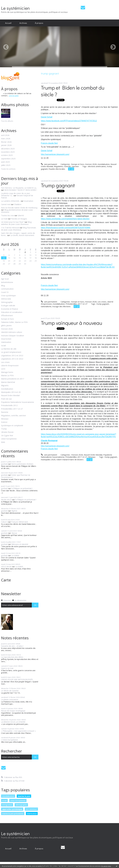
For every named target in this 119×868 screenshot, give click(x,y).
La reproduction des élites (12, 657)
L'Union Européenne (10, 740)
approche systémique (12, 809)
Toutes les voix (8, 215)
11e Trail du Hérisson (10, 228)
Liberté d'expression (10, 365)
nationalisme (46, 306)
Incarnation (29, 201)
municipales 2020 (48, 459)
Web (3, 442)
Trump (4, 429)
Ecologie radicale (8, 305)
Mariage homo (7, 372)
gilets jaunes (6, 325)
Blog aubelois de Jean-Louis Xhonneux (16, 223)
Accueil (8, 23)
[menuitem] (8, 23)
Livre (3, 369)
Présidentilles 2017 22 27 (12, 409)
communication (7, 289)
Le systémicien (15, 8)
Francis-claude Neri (49, 143)
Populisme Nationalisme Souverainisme (18, 402)
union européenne (18, 800)
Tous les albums (7, 121)
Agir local (5, 279)
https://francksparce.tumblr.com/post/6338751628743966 (66, 228)
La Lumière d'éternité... (11, 201)
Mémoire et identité (20, 544)
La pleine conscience (10, 699)
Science (4, 422)
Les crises (5, 362)
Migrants (5, 385)
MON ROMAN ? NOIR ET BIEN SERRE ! (21, 190)
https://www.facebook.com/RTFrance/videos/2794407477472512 (69, 121)
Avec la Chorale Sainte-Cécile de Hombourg (19, 208)
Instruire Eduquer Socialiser (13, 335)
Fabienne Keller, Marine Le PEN (14, 322)
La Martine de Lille (9, 349)
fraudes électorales (57, 169)
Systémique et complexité (12, 425)
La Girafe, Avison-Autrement (22, 235)
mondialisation (7, 389)
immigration (7, 805)
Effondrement (7, 315)
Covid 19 (5, 292)
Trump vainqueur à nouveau (72, 323)
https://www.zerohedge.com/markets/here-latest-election (65, 219)
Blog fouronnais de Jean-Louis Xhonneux (19, 229)
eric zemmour (31, 809)
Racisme (5, 412)
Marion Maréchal (8, 382)
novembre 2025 (8, 152)
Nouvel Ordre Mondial (10, 395)
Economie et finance (10, 309)
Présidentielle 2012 (9, 405)
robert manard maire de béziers (70, 459)
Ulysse (14, 533)
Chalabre (18, 204)
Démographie (7, 302)
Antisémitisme (7, 282)
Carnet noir (6, 204)
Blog (3, 285)
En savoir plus (106, 866)
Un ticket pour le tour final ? (13, 222)
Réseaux (5, 419)
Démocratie (6, 299)
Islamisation (6, 342)
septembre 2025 (8, 159)
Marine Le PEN (7, 375)
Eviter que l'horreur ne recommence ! (16, 476)
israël (4, 800)
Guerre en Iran (7, 668)
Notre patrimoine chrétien (22, 464)
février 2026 (6, 142)
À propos (39, 23)
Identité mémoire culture (12, 332)
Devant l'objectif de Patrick (17, 197)
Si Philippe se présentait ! (22, 488)
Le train (4, 219)
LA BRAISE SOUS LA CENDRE (13, 722)
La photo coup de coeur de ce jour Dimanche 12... (16, 194)
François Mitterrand (19, 522)
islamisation (32, 813)
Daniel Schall (47, 117)
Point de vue (6, 399)
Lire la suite (14, 96)
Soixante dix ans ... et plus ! (12, 646)
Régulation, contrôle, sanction (13, 415)
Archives (23, 23)
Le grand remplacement (11, 352)
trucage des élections (61, 306)
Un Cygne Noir (7, 435)
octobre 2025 (7, 155)
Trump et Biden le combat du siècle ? (73, 91)
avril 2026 (5, 135)
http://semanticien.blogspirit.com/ (55, 154)
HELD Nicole (6, 566)
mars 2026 (6, 138)
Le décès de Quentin (10, 691)
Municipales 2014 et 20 (11, 392)
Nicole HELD (6, 500)
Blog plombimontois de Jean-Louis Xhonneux (17, 211)
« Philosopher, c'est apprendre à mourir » (18, 731)
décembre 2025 (8, 149)
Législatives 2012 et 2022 (12, 355)
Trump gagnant (58, 185)
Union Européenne (9, 439)
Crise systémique (8, 295)
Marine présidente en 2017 (13, 379)
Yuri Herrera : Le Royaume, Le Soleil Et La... (19, 188)
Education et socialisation (12, 312)
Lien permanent (49, 164)
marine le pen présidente (13, 813)
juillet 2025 (6, 165)
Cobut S (4, 522)
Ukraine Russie (7, 432)
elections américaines (97, 166)
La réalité (15, 555)
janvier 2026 (6, 145)
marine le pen (24, 796)
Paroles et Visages (19, 219)
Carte (6, 580)
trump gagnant (103, 304)
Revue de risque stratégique (13, 711)
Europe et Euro (8, 319)
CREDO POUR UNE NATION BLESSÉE (17, 679)
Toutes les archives (8, 169)
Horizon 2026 (7, 329)
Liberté (21, 215)
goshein (4, 464)
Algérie (14, 511)
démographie (21, 805)
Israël (3, 345)
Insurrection (6, 339)
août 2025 (5, 162)
